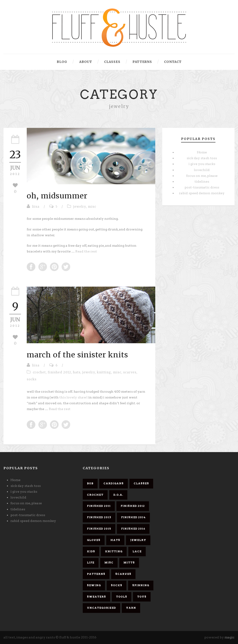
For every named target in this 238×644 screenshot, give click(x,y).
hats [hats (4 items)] (115, 540)
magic (230, 637)
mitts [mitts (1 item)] (129, 563)
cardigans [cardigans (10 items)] (114, 483)
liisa (36, 207)
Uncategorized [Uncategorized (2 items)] (101, 608)
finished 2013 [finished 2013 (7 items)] (99, 517)
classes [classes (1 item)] (141, 483)
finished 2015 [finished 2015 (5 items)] (99, 529)
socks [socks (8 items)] (117, 585)
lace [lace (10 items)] (137, 551)
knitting (104, 372)
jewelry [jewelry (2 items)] (138, 540)
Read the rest (86, 251)
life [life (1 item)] (91, 563)
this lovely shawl (74, 397)
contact (173, 62)
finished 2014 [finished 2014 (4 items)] (133, 517)
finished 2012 (59, 372)
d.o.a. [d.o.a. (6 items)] (118, 495)
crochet (39, 372)
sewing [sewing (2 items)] (94, 585)
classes (112, 62)
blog (62, 62)
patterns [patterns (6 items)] (96, 574)
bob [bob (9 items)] (90, 483)
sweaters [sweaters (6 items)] (96, 597)
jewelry (80, 207)
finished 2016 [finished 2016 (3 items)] (133, 529)
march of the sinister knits (77, 355)
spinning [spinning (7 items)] (141, 585)
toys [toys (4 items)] (142, 597)
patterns (142, 62)
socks (32, 379)
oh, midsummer (57, 196)
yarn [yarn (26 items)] (131, 608)
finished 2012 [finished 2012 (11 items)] (133, 506)
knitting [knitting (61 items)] (114, 551)
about (86, 62)
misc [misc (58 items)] (109, 563)
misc (92, 207)
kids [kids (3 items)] (91, 551)
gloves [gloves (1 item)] (94, 540)
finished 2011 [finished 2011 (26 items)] (99, 506)
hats (77, 372)
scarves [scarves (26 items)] (123, 574)
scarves (130, 372)
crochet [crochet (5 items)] (95, 495)
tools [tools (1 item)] (122, 597)
